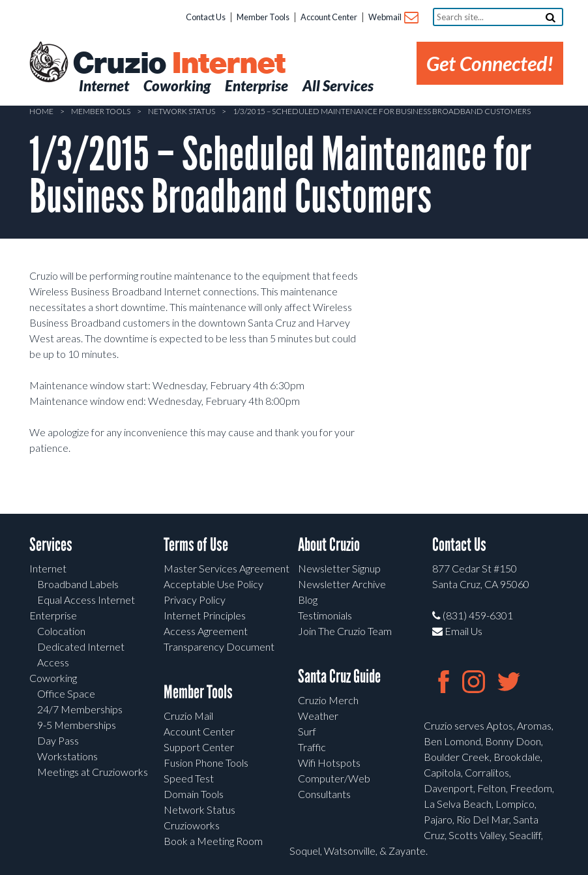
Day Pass (58, 740)
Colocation (61, 631)
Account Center (329, 17)
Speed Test (189, 778)
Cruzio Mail (188, 716)
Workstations (67, 756)
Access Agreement (206, 631)
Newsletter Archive (342, 584)
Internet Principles (205, 615)
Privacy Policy (195, 600)
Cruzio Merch (328, 700)
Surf (307, 731)
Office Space (66, 693)
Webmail (393, 18)
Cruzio (179, 64)
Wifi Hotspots (329, 763)
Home (41, 111)
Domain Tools (194, 794)
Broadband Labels (78, 584)
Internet (48, 568)
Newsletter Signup (339, 568)
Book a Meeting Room (213, 841)
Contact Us (206, 17)
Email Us (457, 631)
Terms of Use (196, 545)
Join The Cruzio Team (345, 631)
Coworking (53, 678)
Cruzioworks (192, 825)
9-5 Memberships (77, 725)
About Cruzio (329, 545)
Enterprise (53, 615)
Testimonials (325, 615)
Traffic (312, 747)
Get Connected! (490, 63)
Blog (308, 600)
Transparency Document (219, 646)
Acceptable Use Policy (213, 584)
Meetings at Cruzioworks (93, 772)
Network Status (182, 111)
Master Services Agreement (227, 568)
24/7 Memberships (80, 709)
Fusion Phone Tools (206, 763)
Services (51, 545)
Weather (318, 716)
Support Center (199, 747)
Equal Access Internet (86, 600)
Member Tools (263, 17)
